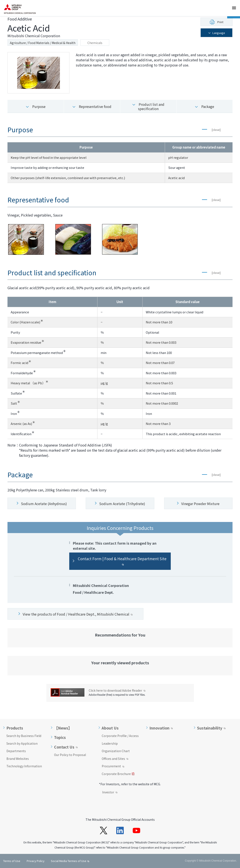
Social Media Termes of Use (69, 861)
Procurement (113, 766)
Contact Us (64, 747)
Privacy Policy (36, 861)
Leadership (110, 743)
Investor (110, 793)
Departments (16, 751)
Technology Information (24, 766)
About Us (110, 728)
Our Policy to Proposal (70, 755)
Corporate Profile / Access (120, 736)
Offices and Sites (115, 759)
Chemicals (95, 43)
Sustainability (210, 728)
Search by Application (22, 743)
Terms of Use (12, 861)
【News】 (63, 728)
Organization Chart (116, 751)
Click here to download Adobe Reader (117, 690)
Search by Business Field (24, 736)
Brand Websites (18, 759)
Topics (60, 737)
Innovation (159, 728)
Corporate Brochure (118, 774)
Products (15, 728)
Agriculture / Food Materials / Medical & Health (43, 43)
